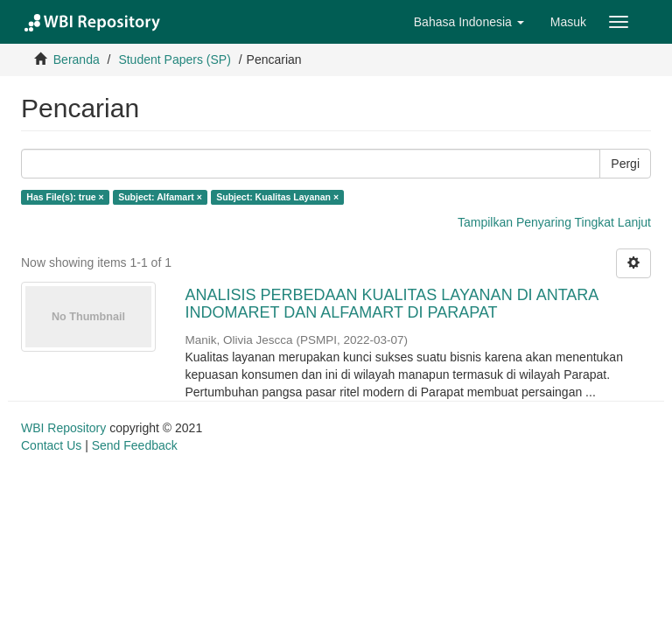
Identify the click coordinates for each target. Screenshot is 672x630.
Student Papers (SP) (174, 59)
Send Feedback (135, 445)
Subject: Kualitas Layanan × (277, 197)
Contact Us (51, 445)
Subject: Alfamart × (160, 197)
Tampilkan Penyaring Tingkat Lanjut (554, 222)
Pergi (625, 164)
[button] (469, 22)
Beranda (77, 59)
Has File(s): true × (65, 197)
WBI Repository (63, 428)
